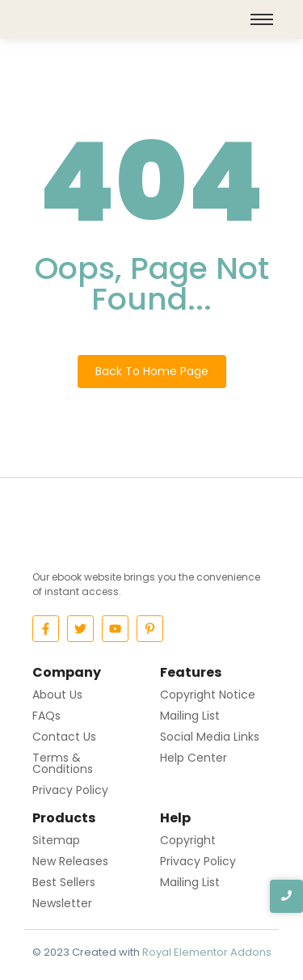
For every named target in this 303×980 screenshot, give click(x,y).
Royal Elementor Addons (207, 952)
